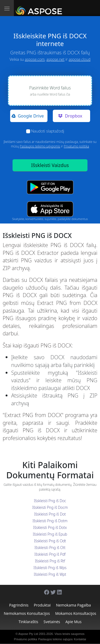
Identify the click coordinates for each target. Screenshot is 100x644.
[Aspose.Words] (40, 8)
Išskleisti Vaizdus (50, 165)
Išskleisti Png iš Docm (50, 507)
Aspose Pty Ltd (28, 634)
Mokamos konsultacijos (76, 613)
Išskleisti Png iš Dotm (50, 521)
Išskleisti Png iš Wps (50, 568)
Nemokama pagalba (73, 605)
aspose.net (55, 59)
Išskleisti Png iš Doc (50, 501)
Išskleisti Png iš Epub (50, 534)
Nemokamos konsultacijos (27, 613)
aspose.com (35, 59)
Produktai (42, 605)
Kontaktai (80, 639)
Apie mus (73, 622)
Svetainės (52, 622)
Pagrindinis (19, 605)
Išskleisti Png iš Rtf (50, 561)
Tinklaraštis (28, 622)
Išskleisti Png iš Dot (50, 514)
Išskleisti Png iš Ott (50, 548)
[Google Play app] (50, 187)
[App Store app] (50, 209)
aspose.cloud (79, 59)
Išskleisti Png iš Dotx (50, 527)
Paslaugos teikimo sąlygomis (40, 146)
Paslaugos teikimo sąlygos (55, 639)
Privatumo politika (76, 146)
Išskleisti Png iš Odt (50, 541)
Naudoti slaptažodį (47, 131)
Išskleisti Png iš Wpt (50, 574)
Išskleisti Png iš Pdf (50, 554)
